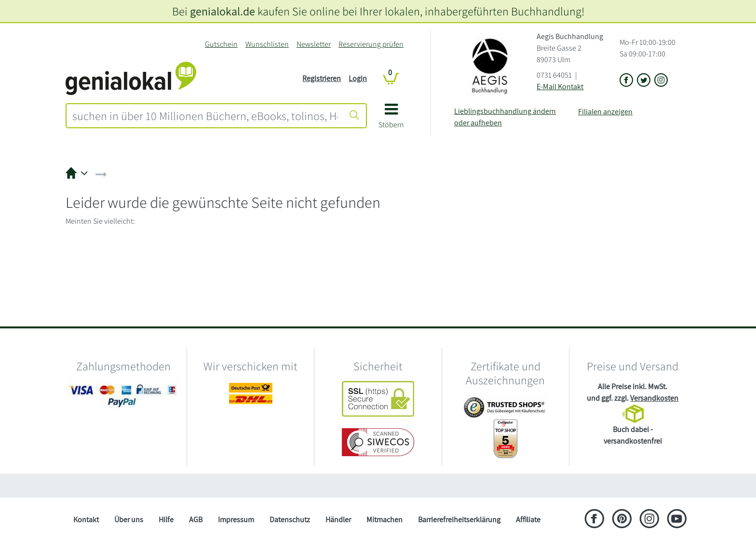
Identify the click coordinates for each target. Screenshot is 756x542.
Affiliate (528, 520)
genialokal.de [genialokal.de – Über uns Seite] (223, 11)
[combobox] (205, 116)
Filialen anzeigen (605, 112)
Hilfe (166, 520)
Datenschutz (290, 520)
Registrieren (322, 78)
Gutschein (221, 44)
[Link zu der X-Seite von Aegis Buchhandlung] (644, 81)
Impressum (236, 520)
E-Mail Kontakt (560, 87)
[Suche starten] (354, 116)
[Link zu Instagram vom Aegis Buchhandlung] (661, 81)
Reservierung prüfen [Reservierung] (371, 44)
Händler (338, 520)
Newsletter (314, 44)
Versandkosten (654, 398)
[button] (391, 119)
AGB (196, 520)
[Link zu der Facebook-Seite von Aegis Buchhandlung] (626, 81)
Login (358, 78)
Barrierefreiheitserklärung (459, 520)
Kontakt (86, 520)
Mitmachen (385, 520)
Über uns (129, 520)
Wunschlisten (267, 44)
